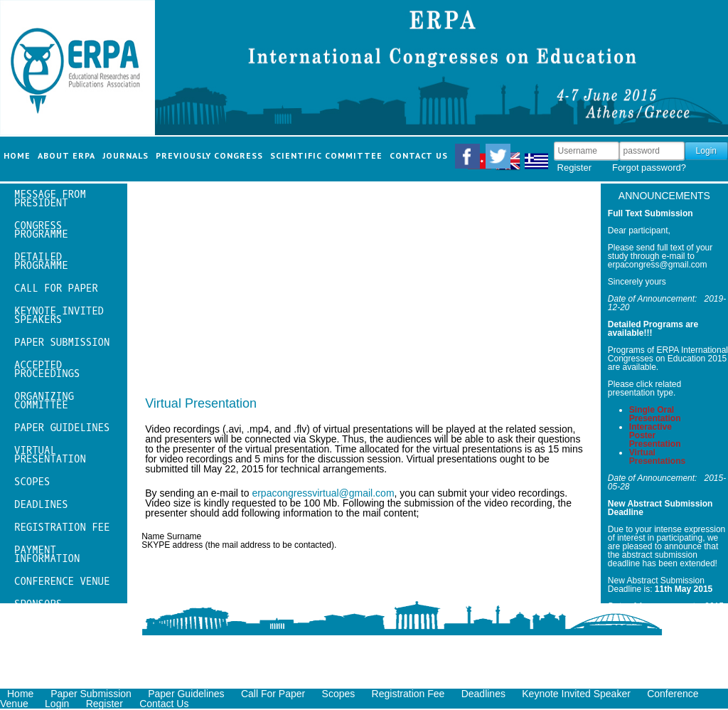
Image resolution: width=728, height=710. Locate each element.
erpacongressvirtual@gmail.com (323, 493)
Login (57, 704)
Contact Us (164, 704)
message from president (50, 199)
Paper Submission (91, 694)
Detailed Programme (41, 261)
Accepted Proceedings (47, 370)
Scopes (339, 694)
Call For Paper (273, 694)
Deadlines (483, 694)
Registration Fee (408, 694)
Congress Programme (41, 230)
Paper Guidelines (186, 694)
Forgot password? (649, 168)
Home (22, 694)
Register (574, 168)
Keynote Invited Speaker (576, 694)
